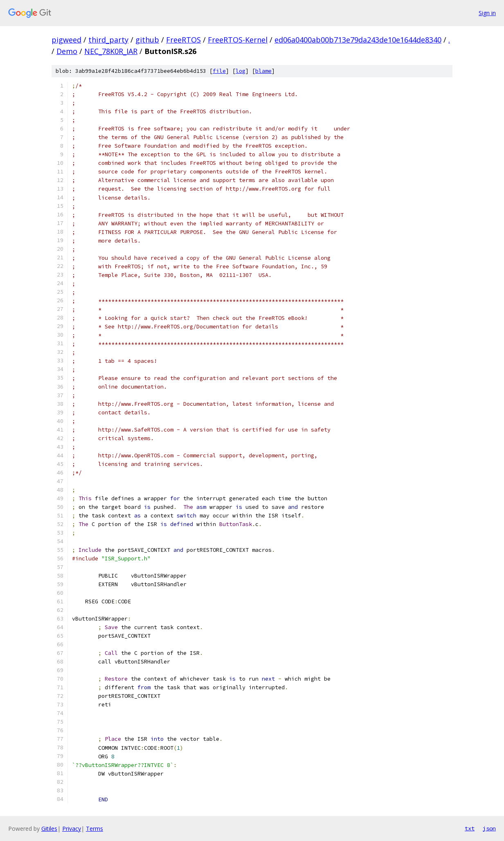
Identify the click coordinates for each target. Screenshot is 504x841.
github (147, 40)
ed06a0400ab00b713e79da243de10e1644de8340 (358, 40)
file (219, 71)
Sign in (487, 13)
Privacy (72, 829)
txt (470, 828)
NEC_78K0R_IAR (111, 51)
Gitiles (49, 829)
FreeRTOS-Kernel (238, 40)
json (489, 828)
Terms (94, 829)
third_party (108, 40)
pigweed (66, 40)
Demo (67, 51)
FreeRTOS (183, 40)
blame (263, 71)
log (241, 71)
